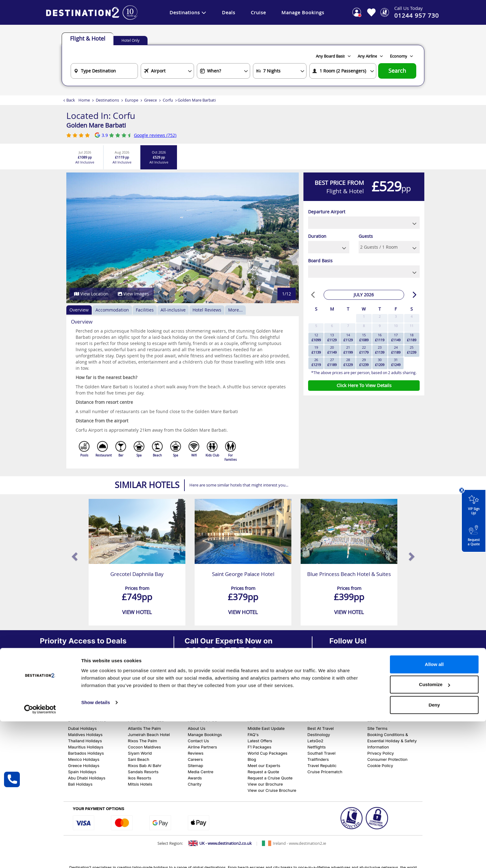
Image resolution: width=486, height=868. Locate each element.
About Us (197, 728)
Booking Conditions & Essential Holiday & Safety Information (392, 741)
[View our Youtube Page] (376, 680)
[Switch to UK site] (220, 843)
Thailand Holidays (85, 741)
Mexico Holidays (84, 759)
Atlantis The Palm (144, 728)
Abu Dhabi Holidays (87, 778)
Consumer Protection (387, 759)
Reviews (196, 753)
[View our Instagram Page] (346, 680)
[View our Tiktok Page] (361, 680)
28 (348, 362)
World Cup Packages (267, 753)
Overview (79, 310)
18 (412, 337)
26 (316, 362)
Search (397, 71)
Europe (132, 100)
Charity (195, 784)
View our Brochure (265, 784)
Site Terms (377, 728)
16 (380, 337)
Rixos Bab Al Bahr (145, 765)
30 (380, 362)
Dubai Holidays (82, 728)
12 (316, 337)
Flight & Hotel (88, 38)
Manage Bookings (303, 12)
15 (364, 337)
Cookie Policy (380, 765)
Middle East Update (266, 728)
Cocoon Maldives (144, 747)
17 (396, 337)
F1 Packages (260, 747)
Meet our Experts (264, 765)
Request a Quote (474, 534)
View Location (91, 294)
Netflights (317, 747)
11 (412, 326)
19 (316, 350)
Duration (317, 236)
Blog (252, 759)
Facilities (145, 310)
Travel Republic (322, 765)
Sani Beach (139, 759)
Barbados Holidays (86, 753)
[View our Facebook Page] (332, 680)
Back (71, 100)
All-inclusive (173, 310)
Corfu (168, 100)
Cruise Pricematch (325, 772)
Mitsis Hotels (140, 784)
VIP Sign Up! (474, 503)
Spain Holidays (82, 772)
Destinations (188, 12)
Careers (195, 759)
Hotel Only (130, 40)
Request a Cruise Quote (270, 778)
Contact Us (198, 741)
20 (332, 350)
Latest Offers (260, 741)
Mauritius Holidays (86, 747)
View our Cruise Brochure (272, 790)
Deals (229, 12)
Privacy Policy (381, 753)
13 (332, 337)
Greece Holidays (84, 765)
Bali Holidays (80, 784)
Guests (366, 236)
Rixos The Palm (143, 741)
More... (235, 310)
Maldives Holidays (85, 735)
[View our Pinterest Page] (391, 680)
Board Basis (320, 261)
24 (396, 350)
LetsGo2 (315, 741)
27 (332, 362)
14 (348, 337)
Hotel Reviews (207, 310)
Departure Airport (327, 212)
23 (380, 350)
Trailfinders (318, 759)
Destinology (319, 735)
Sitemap (196, 765)
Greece (150, 100)
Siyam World (140, 753)
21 (348, 350)
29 (364, 362)
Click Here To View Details (364, 385)
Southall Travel (321, 753)
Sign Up (52, 685)
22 (364, 350)
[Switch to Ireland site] (294, 843)
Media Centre (201, 772)
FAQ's (253, 735)
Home (84, 100)
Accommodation (112, 310)
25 (412, 350)
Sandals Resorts (143, 772)
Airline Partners (202, 747)
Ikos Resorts (140, 778)
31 (396, 362)
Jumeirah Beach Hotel (149, 735)
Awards (195, 778)
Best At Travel (321, 728)
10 (396, 326)
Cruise (258, 12)
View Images (133, 294)
